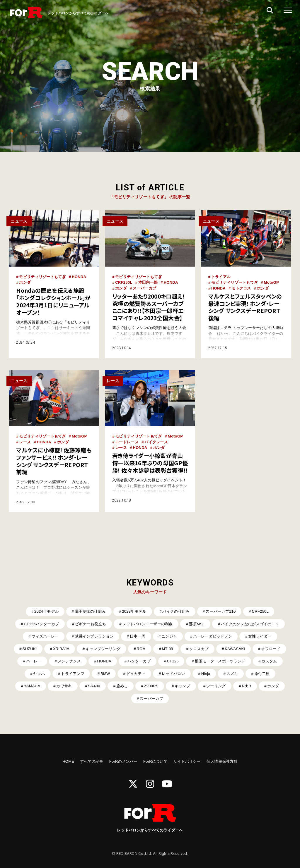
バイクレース (156, 442)
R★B (247, 686)
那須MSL (197, 624)
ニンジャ (169, 636)
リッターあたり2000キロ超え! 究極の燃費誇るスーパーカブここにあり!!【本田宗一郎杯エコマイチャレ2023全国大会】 (148, 307)
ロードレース (127, 442)
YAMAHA (32, 686)
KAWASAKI (235, 649)
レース (25, 442)
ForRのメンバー (123, 761)
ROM (141, 649)
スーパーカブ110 (221, 611)
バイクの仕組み (176, 611)
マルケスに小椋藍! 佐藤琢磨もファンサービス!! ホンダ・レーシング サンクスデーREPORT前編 (54, 461)
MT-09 (168, 649)
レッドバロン (173, 674)
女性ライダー (260, 636)
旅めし (122, 686)
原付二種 (262, 674)
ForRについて (155, 761)
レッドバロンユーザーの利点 (147, 624)
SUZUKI (29, 649)
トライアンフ (73, 674)
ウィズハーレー (45, 636)
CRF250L (124, 282)
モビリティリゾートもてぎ (42, 277)
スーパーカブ (144, 288)
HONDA (79, 277)
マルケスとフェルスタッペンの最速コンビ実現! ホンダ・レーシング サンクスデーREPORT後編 (245, 307)
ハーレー (34, 661)
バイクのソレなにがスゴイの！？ (250, 624)
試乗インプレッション (94, 636)
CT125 (173, 661)
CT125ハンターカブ (41, 624)
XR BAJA (61, 649)
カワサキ (64, 686)
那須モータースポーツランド (220, 661)
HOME (68, 761)
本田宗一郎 (148, 282)
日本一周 (138, 636)
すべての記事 (92, 761)
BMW (105, 674)
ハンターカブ (139, 661)
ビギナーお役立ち (91, 624)
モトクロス (241, 288)
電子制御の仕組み (90, 611)
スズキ (232, 674)
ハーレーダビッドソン (213, 636)
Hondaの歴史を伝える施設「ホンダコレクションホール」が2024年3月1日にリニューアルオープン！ (53, 301)
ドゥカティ (136, 674)
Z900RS (151, 686)
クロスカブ (199, 649)
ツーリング (216, 686)
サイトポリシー (187, 761)
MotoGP (271, 282)
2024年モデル (46, 611)
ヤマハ (39, 674)
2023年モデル (134, 611)
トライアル (221, 277)
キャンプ (182, 686)
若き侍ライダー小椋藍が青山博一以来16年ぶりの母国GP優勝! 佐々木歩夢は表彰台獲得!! (150, 463)
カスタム (269, 661)
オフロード (271, 649)
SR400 (94, 686)
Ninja (206, 674)
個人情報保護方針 (222, 761)
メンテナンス (69, 661)
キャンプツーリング (103, 649)
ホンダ (25, 282)
